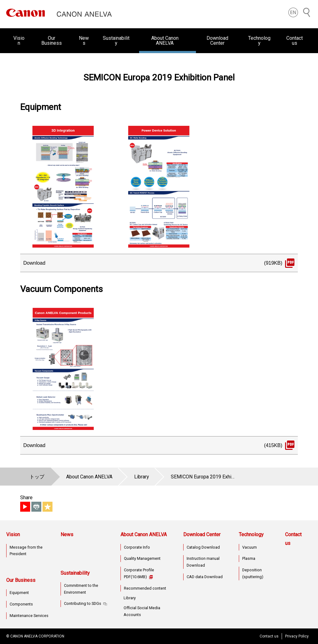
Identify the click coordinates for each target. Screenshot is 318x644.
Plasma (249, 558)
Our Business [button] (52, 41)
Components (21, 604)
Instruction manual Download (203, 562)
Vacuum (250, 547)
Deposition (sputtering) (253, 573)
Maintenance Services (29, 616)
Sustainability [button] (116, 41)
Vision (13, 534)
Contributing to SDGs (83, 603)
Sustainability (75, 573)
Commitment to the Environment (81, 589)
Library (130, 598)
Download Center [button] (217, 41)
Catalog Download (203, 547)
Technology (251, 534)
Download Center (202, 534)
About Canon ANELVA (144, 534)
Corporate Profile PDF (139, 573)
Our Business (21, 580)
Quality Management (142, 558)
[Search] (307, 12)
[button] (293, 12)
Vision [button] (19, 41)
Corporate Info (137, 547)
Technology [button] (259, 41)
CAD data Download (205, 577)
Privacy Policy (297, 636)
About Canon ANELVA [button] (165, 41)
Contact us (295, 41)
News (84, 41)
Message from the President (26, 551)
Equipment (19, 593)
